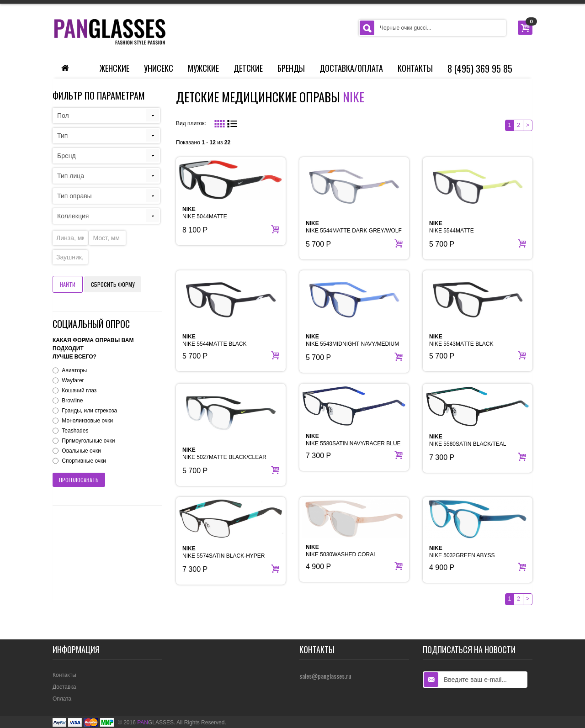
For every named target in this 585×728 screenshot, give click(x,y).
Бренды (291, 68)
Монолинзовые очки (87, 421)
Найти (68, 284)
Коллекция (73, 216)
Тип (62, 136)
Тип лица (71, 176)
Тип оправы (74, 196)
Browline (72, 401)
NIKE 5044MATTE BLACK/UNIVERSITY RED (215, 216)
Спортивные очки (84, 461)
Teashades (75, 431)
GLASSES (155, 723)
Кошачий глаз (79, 390)
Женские (114, 68)
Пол (63, 116)
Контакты (415, 68)
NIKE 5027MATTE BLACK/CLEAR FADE (224, 457)
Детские (248, 68)
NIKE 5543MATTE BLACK (461, 340)
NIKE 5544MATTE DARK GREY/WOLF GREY (354, 231)
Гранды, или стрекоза (89, 411)
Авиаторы (74, 370)
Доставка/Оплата (351, 68)
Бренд (66, 156)
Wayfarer (73, 380)
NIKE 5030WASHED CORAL (341, 551)
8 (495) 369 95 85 (480, 69)
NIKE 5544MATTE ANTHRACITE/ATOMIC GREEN (468, 231)
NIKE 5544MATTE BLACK (215, 340)
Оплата (62, 699)
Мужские (203, 68)
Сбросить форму (113, 284)
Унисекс (159, 68)
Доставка (64, 687)
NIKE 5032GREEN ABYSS (462, 552)
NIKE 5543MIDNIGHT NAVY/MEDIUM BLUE (352, 344)
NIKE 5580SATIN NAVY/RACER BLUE (353, 440)
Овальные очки (81, 451)
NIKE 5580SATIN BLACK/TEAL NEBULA (468, 444)
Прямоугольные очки (88, 441)
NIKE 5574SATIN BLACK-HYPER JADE (224, 556)
